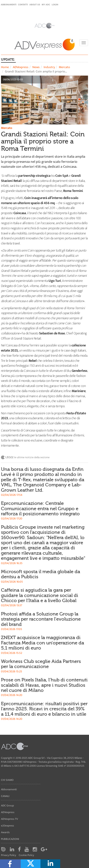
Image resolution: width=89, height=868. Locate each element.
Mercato (64, 67)
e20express (7, 826)
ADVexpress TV (9, 819)
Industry (49, 67)
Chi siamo (7, 780)
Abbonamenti (9, 5)
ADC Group (7, 806)
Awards (5, 832)
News (36, 67)
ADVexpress (21, 67)
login (55, 5)
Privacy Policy (8, 855)
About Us (35, 5)
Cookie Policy (26, 855)
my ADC (46, 5)
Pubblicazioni (10, 839)
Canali (5, 796)
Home (5, 67)
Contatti (23, 5)
